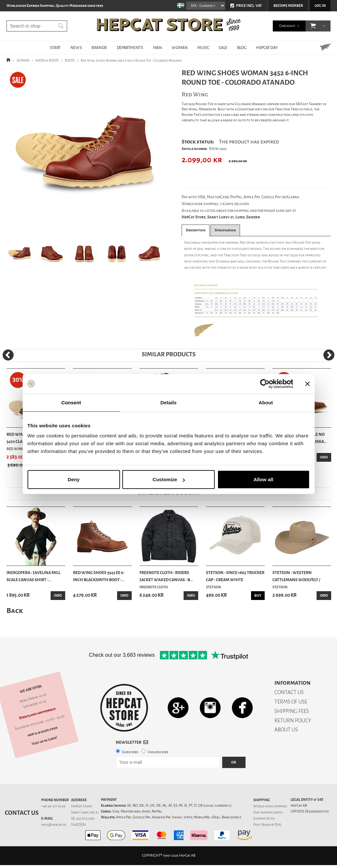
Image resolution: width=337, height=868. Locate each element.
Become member (288, 6)
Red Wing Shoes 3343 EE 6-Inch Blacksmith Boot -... (99, 576)
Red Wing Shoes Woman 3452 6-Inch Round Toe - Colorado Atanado (131, 61)
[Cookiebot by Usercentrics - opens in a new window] (265, 384)
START (55, 48)
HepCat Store (81, 806)
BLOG (242, 48)
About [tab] (266, 402)
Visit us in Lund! (45, 741)
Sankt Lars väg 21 (85, 812)
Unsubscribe (158, 752)
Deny (74, 479)
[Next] (329, 355)
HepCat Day (267, 48)
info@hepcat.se (54, 825)
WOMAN (180, 48)
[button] (313, 26)
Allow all (264, 479)
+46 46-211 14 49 (53, 806)
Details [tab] (169, 402)
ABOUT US (286, 730)
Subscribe (130, 752)
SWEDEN (78, 825)
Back (15, 611)
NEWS (76, 48)
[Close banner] (307, 384)
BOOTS (70, 61)
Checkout (287, 26)
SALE (223, 48)
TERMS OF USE (291, 702)
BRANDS (99, 48)
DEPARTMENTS (130, 48)
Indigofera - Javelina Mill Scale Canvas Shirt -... (33, 576)
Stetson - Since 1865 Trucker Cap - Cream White (235, 576)
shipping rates (271, 812)
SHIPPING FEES (292, 711)
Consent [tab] (71, 402)
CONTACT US (289, 692)
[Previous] (8, 355)
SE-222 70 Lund (83, 819)
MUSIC (203, 48)
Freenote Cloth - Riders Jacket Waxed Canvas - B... (166, 576)
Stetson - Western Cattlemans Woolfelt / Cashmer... (296, 577)
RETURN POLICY (293, 721)
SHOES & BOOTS (47, 61)
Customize (169, 479)
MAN (158, 48)
